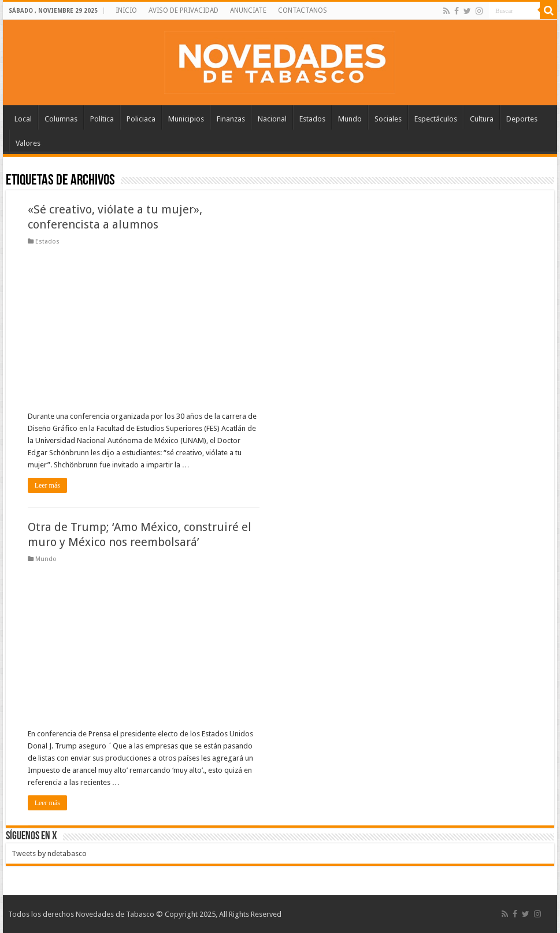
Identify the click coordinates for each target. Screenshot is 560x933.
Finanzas (231, 119)
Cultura (482, 119)
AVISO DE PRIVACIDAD (183, 10)
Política (102, 119)
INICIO (126, 10)
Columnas (61, 119)
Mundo (350, 119)
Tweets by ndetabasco (49, 853)
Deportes (522, 119)
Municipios (186, 119)
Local (23, 119)
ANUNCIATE (248, 10)
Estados (312, 119)
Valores (28, 143)
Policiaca (141, 119)
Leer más (47, 485)
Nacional (272, 119)
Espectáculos (436, 119)
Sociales (388, 119)
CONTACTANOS (303, 10)
